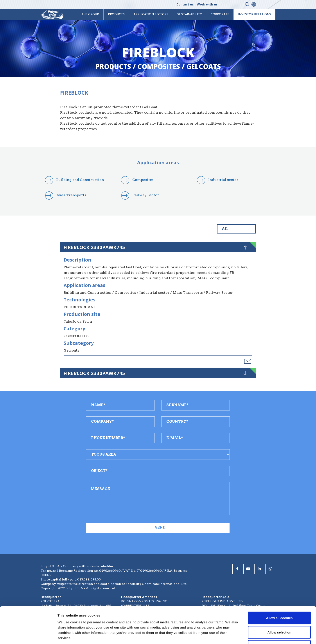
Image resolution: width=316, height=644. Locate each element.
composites (159, 66)
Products (113, 66)
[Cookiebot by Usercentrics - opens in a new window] (28, 635)
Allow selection (279, 601)
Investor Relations (255, 14)
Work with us (207, 4)
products (116, 14)
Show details (230, 635)
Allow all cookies (279, 586)
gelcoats (204, 66)
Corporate (220, 14)
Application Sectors (151, 14)
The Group (90, 14)
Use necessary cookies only (279, 615)
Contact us (185, 4)
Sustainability (189, 14)
